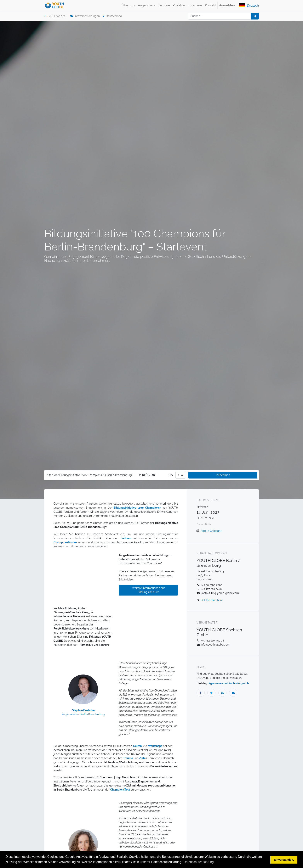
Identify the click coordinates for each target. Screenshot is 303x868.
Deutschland (112, 16)
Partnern (126, 538)
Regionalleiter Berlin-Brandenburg (83, 714)
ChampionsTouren (65, 542)
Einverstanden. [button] (284, 860)
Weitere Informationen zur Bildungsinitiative (148, 590)
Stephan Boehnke (83, 710)
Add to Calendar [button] (211, 531)
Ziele (143, 758)
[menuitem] (128, 5)
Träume (128, 758)
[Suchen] (255, 16)
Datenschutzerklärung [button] (199, 862)
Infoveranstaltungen (85, 16)
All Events (55, 16)
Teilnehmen (223, 475)
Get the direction (211, 600)
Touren (137, 746)
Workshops (155, 746)
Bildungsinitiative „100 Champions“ (137, 508)
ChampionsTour (120, 790)
